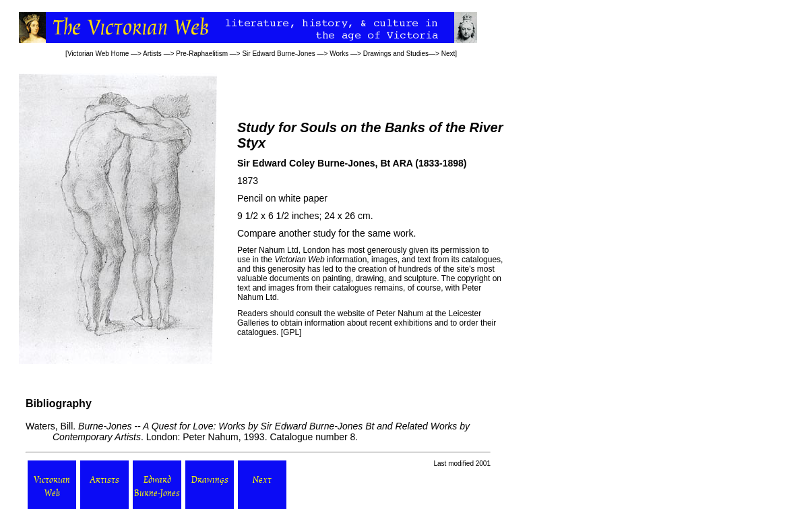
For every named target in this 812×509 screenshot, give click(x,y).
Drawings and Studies (396, 54)
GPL (291, 332)
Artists (152, 54)
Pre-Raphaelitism (202, 54)
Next (448, 54)
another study (307, 233)
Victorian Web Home (98, 54)
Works (339, 54)
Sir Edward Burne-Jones (278, 54)
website (351, 313)
